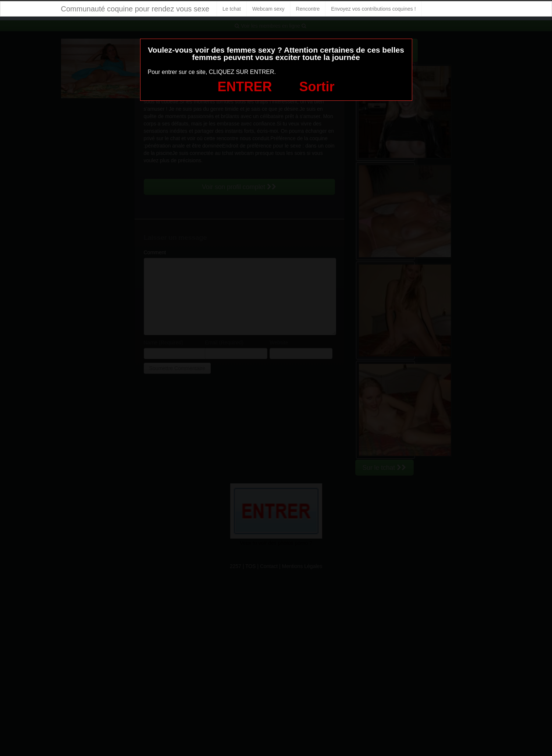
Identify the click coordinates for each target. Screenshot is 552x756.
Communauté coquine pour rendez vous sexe (135, 9)
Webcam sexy (268, 9)
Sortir (317, 87)
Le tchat (232, 9)
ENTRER (245, 87)
